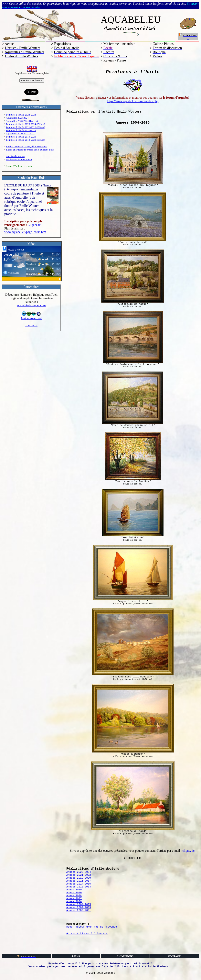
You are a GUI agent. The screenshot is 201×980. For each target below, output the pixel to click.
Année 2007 (74, 899)
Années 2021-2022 (79, 875)
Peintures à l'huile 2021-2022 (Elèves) (25, 127)
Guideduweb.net (31, 317)
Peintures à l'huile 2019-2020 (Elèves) (25, 140)
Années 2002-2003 (79, 907)
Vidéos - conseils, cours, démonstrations (26, 146)
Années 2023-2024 (79, 872)
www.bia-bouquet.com (31, 305)
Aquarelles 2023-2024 (17, 118)
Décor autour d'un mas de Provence (92, 927)
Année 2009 (74, 893)
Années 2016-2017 (79, 881)
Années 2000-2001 (79, 910)
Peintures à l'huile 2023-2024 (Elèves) (25, 124)
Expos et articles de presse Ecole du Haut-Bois (30, 150)
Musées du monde (15, 156)
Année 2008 (74, 896)
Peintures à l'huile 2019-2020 (21, 137)
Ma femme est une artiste (19, 159)
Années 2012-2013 (79, 887)
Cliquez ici (35, 225)
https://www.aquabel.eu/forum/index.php (133, 101)
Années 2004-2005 (79, 904)
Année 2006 (74, 902)
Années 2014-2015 (79, 884)
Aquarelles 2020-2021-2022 (20, 134)
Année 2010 (74, 890)
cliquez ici (189, 851)
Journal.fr (31, 325)
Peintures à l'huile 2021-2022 (21, 130)
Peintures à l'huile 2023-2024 (21, 115)
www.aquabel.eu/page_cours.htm (25, 232)
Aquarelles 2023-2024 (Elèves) (22, 121)
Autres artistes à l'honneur (87, 933)
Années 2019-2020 (79, 878)
